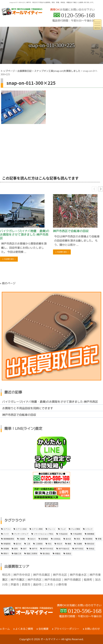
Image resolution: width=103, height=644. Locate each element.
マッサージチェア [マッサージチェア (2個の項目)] (21, 534)
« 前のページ (8, 283)
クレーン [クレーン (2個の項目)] (51, 529)
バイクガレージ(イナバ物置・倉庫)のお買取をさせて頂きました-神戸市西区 (25, 235)
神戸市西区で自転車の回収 (71, 231)
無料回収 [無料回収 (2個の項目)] (91, 544)
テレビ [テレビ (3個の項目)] (63, 529)
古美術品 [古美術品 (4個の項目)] (57, 539)
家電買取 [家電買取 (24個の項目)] (7, 544)
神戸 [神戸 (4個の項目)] (25, 549)
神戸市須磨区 (73, 580)
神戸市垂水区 (78, 575)
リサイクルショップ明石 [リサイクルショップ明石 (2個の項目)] (43, 534)
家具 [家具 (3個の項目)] (78, 539)
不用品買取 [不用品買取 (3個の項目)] (77, 534)
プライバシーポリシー (67, 629)
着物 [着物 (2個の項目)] (16, 549)
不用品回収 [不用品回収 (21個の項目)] (63, 534)
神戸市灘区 (18, 580)
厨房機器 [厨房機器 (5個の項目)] (44, 539)
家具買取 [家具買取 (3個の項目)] (89, 539)
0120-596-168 (78, 15)
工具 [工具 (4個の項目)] (28, 544)
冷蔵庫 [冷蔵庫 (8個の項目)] (22, 539)
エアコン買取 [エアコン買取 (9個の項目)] (37, 529)
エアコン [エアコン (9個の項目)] (7, 529)
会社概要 (43, 629)
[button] (101, 189)
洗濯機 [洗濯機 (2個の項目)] (79, 544)
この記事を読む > (9, 259)
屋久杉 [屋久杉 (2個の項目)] (19, 544)
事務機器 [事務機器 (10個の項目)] (91, 534)
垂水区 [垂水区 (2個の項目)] (68, 539)
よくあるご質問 (24, 629)
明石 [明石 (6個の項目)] (50, 544)
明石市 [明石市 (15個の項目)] (60, 544)
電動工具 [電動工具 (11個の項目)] (18, 554)
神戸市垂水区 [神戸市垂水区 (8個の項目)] (64, 549)
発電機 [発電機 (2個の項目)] (6, 549)
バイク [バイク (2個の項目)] (6, 534)
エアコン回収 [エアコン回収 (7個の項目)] (21, 529)
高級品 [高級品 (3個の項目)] (68, 554)
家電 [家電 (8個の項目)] (100, 539)
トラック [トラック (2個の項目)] (89, 529)
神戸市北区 (60, 575)
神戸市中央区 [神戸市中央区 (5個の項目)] (48, 549)
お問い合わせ (92, 629)
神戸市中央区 (22, 575)
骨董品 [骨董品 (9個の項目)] (58, 554)
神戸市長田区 (53, 580)
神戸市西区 (35, 580)
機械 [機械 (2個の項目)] (69, 544)
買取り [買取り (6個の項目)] (6, 554)
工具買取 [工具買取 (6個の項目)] (39, 544)
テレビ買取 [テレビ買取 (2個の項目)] (76, 529)
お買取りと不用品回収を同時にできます (28, 408)
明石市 (6, 575)
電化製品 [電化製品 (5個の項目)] (46, 554)
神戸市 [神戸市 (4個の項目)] (35, 549)
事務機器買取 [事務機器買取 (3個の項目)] (9, 539)
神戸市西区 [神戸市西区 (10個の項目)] (79, 549)
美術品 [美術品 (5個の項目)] (92, 549)
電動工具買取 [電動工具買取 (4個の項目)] (32, 554)
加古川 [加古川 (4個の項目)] (33, 539)
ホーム (6, 629)
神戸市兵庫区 (42, 575)
